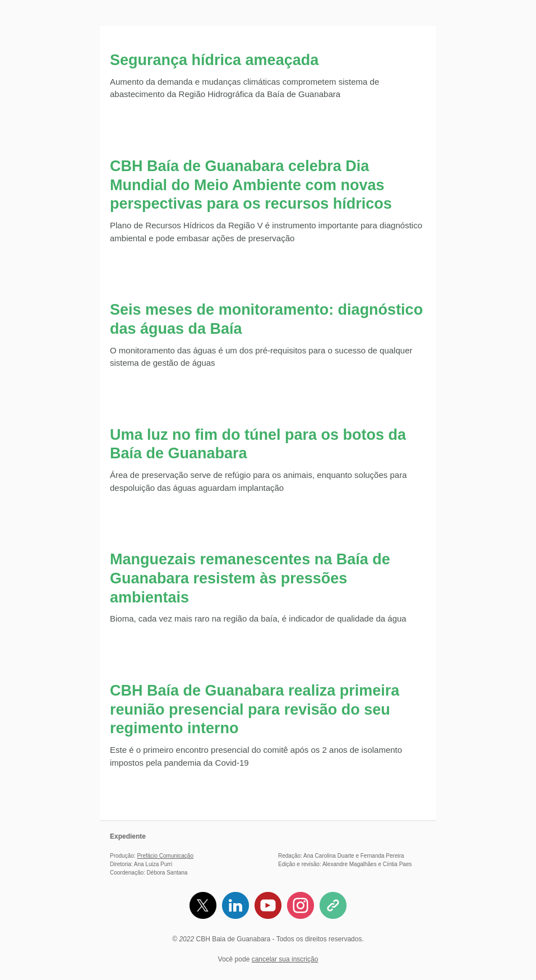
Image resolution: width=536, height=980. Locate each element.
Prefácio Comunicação (165, 856)
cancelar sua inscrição (285, 959)
